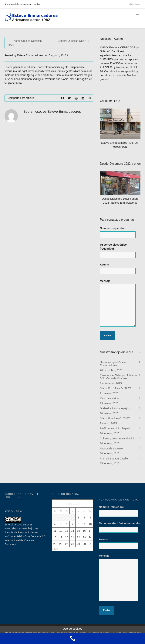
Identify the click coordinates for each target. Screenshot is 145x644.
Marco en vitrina (109, 398)
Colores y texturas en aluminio (118, 438)
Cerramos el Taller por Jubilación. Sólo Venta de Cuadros (120, 377)
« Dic (55, 549)
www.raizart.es (13, 528)
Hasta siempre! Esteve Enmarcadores (113, 364)
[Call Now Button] (72, 638)
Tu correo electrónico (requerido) (120, 251)
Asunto (120, 271)
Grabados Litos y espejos (115, 408)
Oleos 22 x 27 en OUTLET (115, 388)
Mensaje (120, 305)
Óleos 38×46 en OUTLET (115, 418)
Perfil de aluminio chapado (115, 428)
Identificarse (135, 4)
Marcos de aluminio (111, 448)
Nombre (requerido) (120, 234)
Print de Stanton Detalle (114, 459)
